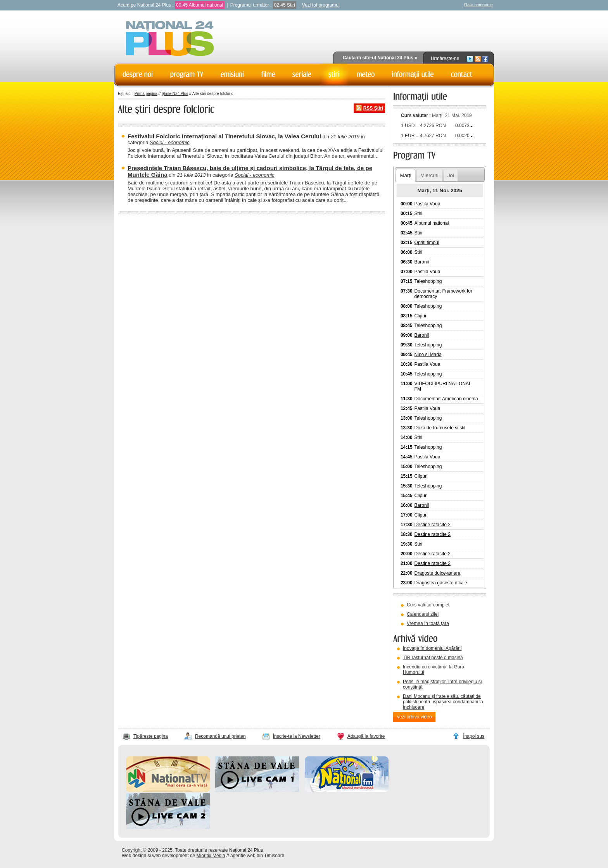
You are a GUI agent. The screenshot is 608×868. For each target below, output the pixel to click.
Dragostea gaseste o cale (441, 583)
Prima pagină (146, 94)
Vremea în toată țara (428, 623)
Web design (134, 856)
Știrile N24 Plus (175, 94)
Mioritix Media (211, 856)
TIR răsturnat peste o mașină (433, 658)
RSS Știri (373, 108)
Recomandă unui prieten (220, 736)
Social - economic (170, 142)
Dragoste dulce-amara (438, 573)
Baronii (422, 262)
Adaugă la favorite (366, 736)
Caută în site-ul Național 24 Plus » (380, 58)
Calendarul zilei (423, 614)
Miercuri (429, 175)
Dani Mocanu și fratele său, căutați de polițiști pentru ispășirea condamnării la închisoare (443, 702)
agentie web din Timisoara (257, 856)
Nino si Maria (428, 355)
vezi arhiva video (414, 717)
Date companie (478, 5)
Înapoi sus (474, 736)
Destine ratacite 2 (433, 525)
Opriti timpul (427, 243)
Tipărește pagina (151, 736)
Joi (451, 175)
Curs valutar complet (428, 605)
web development (171, 856)
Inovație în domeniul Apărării (432, 648)
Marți (405, 175)
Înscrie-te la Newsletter (297, 736)
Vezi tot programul (321, 5)
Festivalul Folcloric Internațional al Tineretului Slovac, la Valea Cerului (224, 136)
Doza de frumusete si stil (440, 428)
